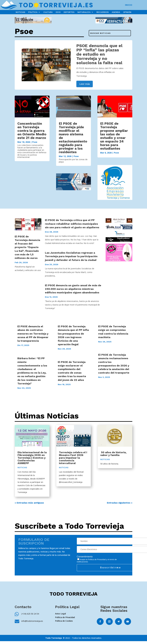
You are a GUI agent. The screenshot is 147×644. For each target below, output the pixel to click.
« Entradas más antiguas (29, 503)
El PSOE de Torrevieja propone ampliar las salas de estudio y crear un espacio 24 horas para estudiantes (114, 136)
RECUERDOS (103, 12)
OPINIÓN (127, 12)
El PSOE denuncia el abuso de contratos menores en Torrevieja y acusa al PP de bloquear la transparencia (33, 334)
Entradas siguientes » (120, 503)
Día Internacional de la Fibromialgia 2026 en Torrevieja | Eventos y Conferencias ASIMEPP (32, 458)
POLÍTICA (33, 12)
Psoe (35, 142)
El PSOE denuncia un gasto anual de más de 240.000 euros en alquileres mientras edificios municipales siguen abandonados (73, 289)
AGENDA (116, 12)
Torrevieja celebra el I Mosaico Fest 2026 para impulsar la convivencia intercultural (73, 458)
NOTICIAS (20, 12)
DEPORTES (69, 12)
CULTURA (48, 12)
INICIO (129, 5)
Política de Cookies (64, 621)
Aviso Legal (60, 614)
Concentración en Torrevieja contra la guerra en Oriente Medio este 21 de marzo (32, 131)
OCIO (58, 12)
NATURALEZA (84, 12)
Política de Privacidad (97, 559)
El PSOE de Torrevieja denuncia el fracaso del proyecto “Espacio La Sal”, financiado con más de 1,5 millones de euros (27, 247)
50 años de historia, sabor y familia (113, 454)
